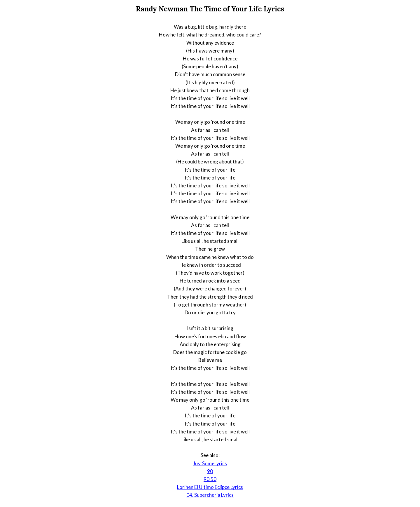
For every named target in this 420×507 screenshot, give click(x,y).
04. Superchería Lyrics (210, 495)
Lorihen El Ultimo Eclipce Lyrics (210, 487)
